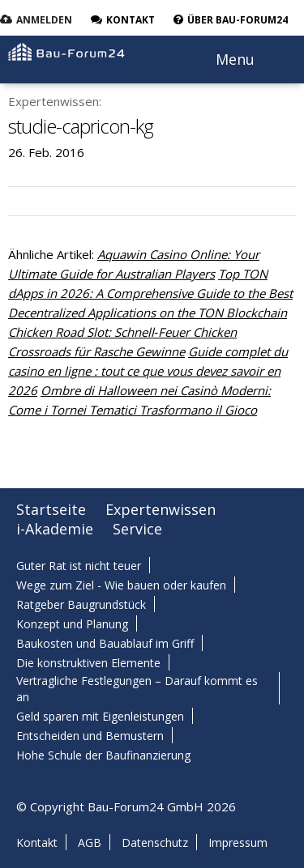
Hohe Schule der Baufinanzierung (103, 755)
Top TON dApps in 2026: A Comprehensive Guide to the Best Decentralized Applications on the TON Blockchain (150, 293)
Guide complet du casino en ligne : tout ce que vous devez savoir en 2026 (148, 371)
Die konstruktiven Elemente (88, 663)
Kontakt (37, 842)
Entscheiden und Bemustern (90, 736)
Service (137, 529)
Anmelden (44, 20)
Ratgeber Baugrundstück (81, 604)
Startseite (51, 509)
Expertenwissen (161, 509)
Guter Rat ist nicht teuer (79, 566)
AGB (90, 842)
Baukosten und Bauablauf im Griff (105, 643)
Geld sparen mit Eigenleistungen (100, 716)
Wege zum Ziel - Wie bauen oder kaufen (121, 585)
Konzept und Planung (72, 624)
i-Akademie (55, 529)
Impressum (238, 842)
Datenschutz (155, 842)
